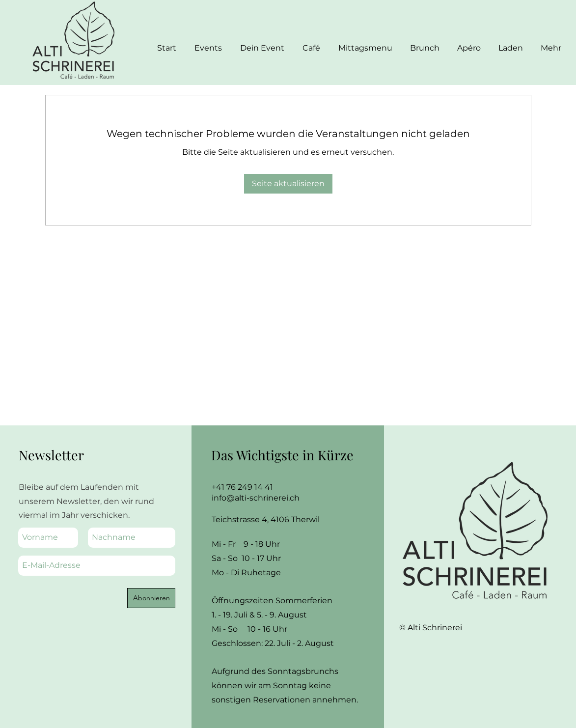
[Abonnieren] (151, 598)
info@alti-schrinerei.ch (256, 498)
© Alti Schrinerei (432, 628)
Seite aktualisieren (288, 183)
